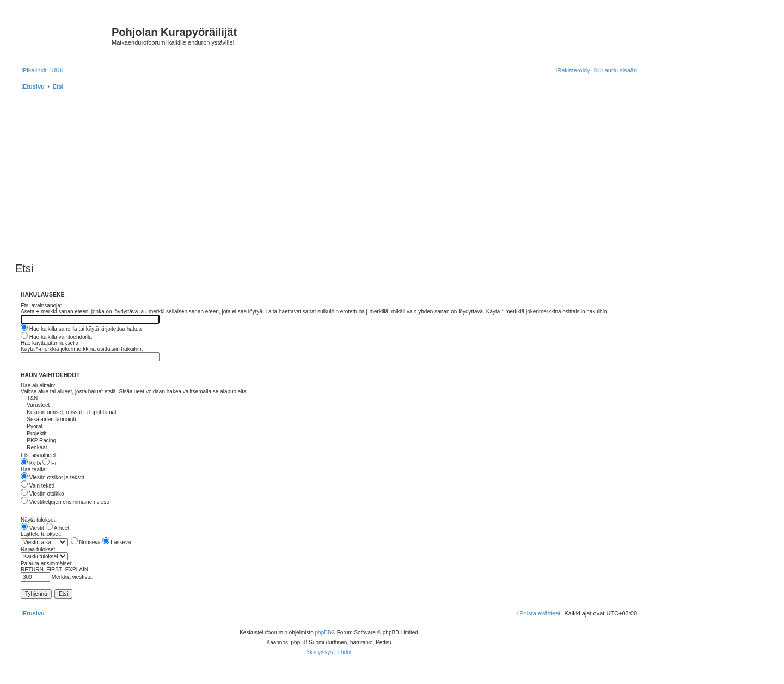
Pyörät (69, 427)
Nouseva (86, 542)
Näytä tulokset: (39, 520)
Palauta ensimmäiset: (47, 563)
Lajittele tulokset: (41, 534)
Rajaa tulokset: (39, 549)
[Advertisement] (342, 177)
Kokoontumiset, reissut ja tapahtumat (69, 413)
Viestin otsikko (42, 494)
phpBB (323, 633)
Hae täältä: (34, 469)
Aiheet (58, 528)
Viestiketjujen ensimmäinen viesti (65, 502)
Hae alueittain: (38, 386)
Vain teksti (37, 486)
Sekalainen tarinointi (69, 420)
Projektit (69, 434)
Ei (49, 463)
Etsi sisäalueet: (39, 455)
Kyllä (31, 463)
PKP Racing (69, 441)
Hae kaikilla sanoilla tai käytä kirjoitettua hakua (81, 329)
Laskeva (117, 542)
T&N (69, 399)
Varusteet (69, 406)
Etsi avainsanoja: (41, 306)
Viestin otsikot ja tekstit (53, 477)
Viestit (32, 528)
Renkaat (69, 448)
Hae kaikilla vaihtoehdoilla (56, 337)
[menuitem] (56, 70)
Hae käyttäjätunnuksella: (50, 343)
